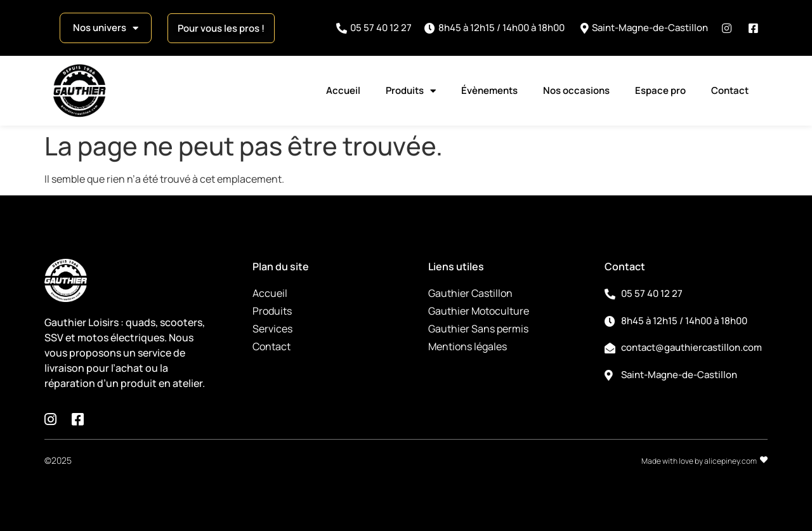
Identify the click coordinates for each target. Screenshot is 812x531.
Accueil (343, 90)
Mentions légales (468, 346)
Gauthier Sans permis (478, 329)
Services (272, 329)
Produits (411, 91)
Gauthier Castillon (470, 293)
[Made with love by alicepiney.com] (764, 460)
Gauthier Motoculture (479, 311)
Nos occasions (576, 90)
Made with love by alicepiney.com (699, 461)
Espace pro (660, 90)
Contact (730, 90)
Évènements (489, 90)
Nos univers (106, 28)
